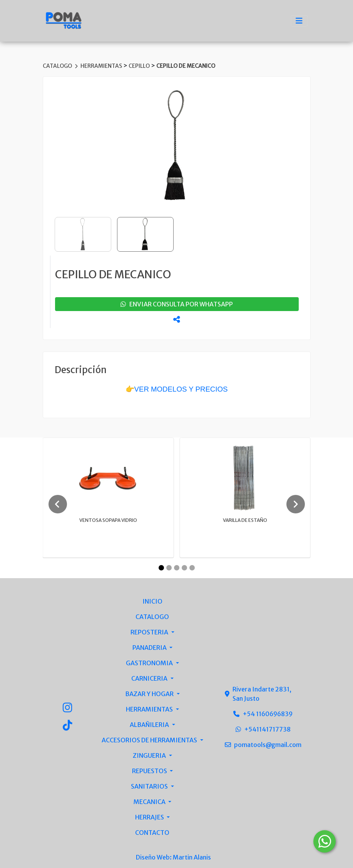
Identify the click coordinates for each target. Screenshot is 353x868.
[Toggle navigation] (299, 21)
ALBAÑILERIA (150, 725)
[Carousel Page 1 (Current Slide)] (161, 568)
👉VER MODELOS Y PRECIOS (177, 389)
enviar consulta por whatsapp (177, 304)
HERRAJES (150, 817)
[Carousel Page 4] (184, 568)
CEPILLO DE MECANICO (186, 66)
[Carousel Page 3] (177, 568)
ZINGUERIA (150, 755)
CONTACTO (152, 833)
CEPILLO (140, 66)
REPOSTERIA (150, 632)
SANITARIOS (150, 786)
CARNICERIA (150, 678)
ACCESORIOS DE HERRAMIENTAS (150, 740)
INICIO (152, 601)
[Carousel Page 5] (192, 568)
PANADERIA (150, 648)
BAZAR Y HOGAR (150, 694)
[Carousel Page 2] (169, 568)
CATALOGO (58, 66)
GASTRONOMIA (150, 663)
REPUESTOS (150, 771)
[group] (177, 146)
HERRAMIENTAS (102, 66)
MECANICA (150, 802)
